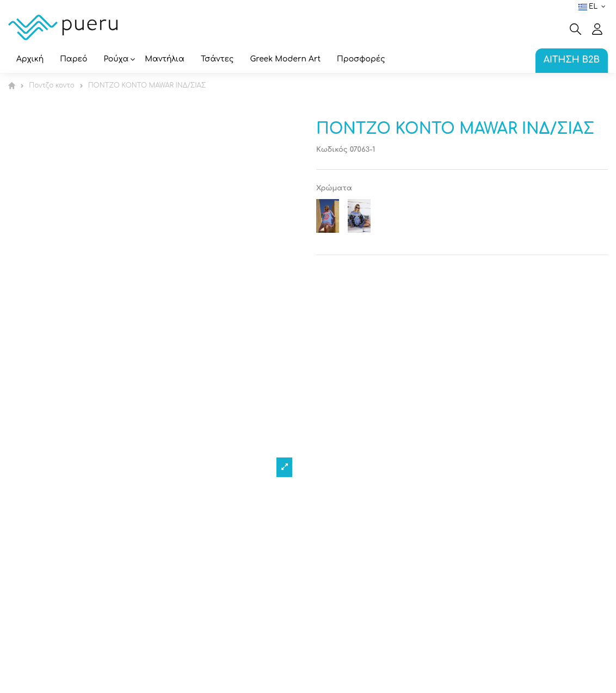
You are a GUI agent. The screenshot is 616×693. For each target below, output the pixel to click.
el (593, 7)
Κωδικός (332, 150)
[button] (116, 60)
